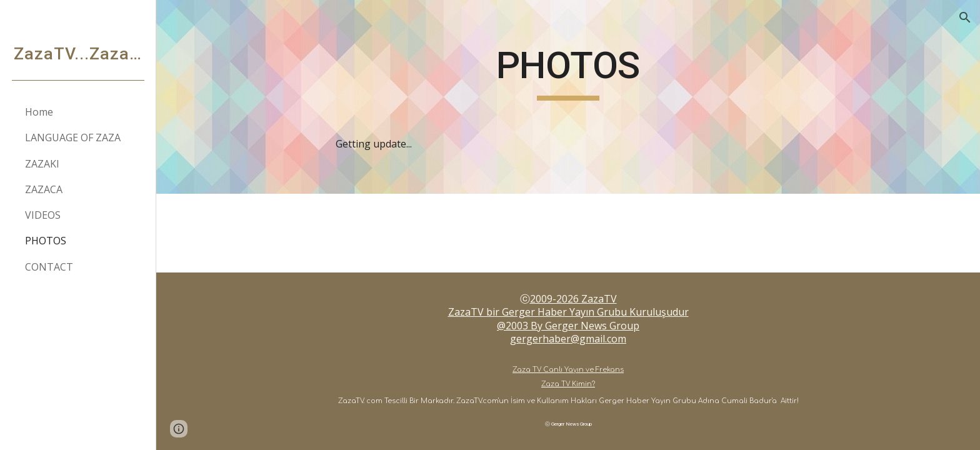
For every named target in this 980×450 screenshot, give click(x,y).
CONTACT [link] (49, 267)
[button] (965, 17)
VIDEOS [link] (43, 215)
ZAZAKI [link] (42, 164)
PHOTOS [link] (46, 241)
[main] (568, 97)
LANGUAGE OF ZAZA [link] (73, 137)
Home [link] (39, 112)
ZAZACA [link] (44, 189)
